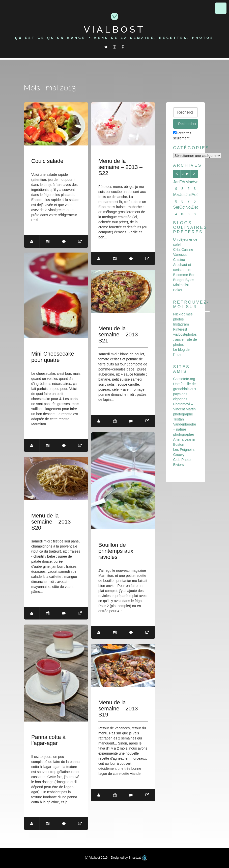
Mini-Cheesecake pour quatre (53, 357)
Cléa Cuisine (183, 250)
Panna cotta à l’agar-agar (48, 740)
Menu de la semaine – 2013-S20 (52, 522)
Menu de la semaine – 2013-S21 (119, 335)
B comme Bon (184, 275)
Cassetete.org (184, 379)
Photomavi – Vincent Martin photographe (184, 409)
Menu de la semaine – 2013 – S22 (120, 167)
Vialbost (115, 29)
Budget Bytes (184, 280)
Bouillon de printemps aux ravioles (116, 551)
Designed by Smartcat (129, 858)
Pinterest (180, 329)
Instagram (181, 324)
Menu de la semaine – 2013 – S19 (120, 709)
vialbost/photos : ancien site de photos (185, 339)
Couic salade (47, 161)
